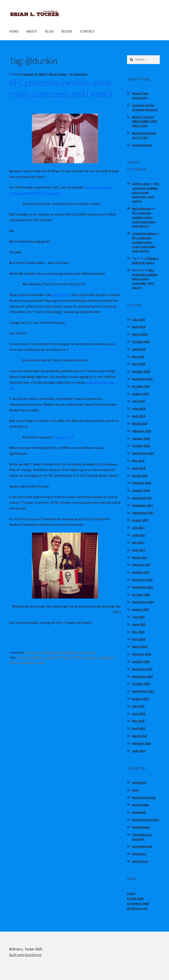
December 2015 (142, 669)
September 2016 (143, 602)
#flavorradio (65, 657)
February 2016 (141, 654)
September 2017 (143, 513)
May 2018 (138, 461)
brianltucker (49, 652)
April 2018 (139, 468)
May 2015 (138, 721)
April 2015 (139, 728)
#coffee (50, 657)
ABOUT (32, 31)
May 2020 (138, 357)
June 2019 (139, 408)
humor (14, 662)
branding (89, 657)
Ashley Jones (141, 184)
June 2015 (139, 714)
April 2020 (139, 364)
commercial (105, 657)
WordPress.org (137, 908)
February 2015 (141, 743)
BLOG (49, 31)
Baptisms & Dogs (144, 797)
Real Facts (62, 437)
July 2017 (138, 528)
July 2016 (138, 617)
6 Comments (79, 74)
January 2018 (141, 490)
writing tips (87, 652)
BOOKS (67, 31)
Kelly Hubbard (142, 209)
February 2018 (141, 483)
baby (135, 790)
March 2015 (140, 736)
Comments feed (138, 903)
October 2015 (141, 684)
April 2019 (139, 416)
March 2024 (140, 334)
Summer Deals (142, 145)
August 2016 (140, 609)
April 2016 (139, 639)
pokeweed (139, 812)
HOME (14, 31)
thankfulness (69, 652)
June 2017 (139, 535)
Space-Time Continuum (140, 95)
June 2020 (139, 349)
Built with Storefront (25, 955)
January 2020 (141, 371)
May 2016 (138, 632)
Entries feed (135, 898)
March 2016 (140, 647)
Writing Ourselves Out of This (144, 135)
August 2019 (140, 394)
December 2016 (142, 580)
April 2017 (139, 550)
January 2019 (141, 438)
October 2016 (141, 595)
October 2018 (141, 446)
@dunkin (23, 657)
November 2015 (142, 676)
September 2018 (143, 453)
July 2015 (138, 706)
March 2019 (140, 423)
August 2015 (140, 699)
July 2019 (138, 401)
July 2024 (138, 319)
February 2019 (141, 431)
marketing (27, 662)
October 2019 (141, 386)
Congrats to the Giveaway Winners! (145, 107)
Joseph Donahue (143, 233)
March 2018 (140, 476)
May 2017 (138, 542)
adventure (32, 652)
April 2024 (139, 327)
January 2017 (141, 572)
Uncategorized (142, 846)
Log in (131, 893)
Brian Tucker (58, 74)
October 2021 (141, 342)
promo (40, 662)
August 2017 (140, 520)
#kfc (79, 657)
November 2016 (142, 587)
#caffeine (37, 657)
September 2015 (143, 691)
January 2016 (141, 661)
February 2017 (141, 565)
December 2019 (142, 379)
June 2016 (139, 624)
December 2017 (142, 498)
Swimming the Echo (146, 820)
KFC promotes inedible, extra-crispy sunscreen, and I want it (61, 88)
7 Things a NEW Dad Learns (145, 260)
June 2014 (139, 751)
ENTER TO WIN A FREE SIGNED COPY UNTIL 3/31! (145, 121)
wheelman (139, 854)
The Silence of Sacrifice (142, 837)
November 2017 (142, 505)
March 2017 (140, 557)
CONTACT (88, 31)
